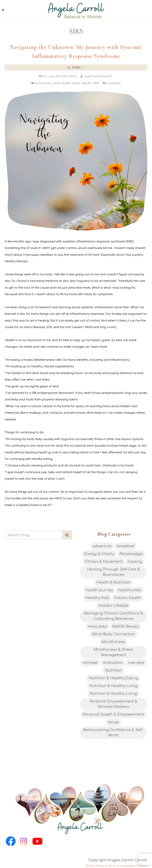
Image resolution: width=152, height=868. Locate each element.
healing (135, 562)
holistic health (62, 83)
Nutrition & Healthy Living (114, 686)
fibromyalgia (131, 554)
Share (76, 68)
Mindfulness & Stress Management (113, 652)
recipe (114, 722)
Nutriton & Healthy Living (113, 694)
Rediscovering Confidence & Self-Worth (114, 733)
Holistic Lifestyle (81, 83)
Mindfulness (113, 642)
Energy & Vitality (99, 554)
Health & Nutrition (113, 582)
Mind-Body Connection (114, 634)
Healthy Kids (97, 598)
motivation (113, 663)
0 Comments (112, 83)
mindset (90, 663)
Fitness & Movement (104, 562)
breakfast (125, 546)
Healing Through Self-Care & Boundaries (114, 572)
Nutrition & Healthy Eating (113, 678)
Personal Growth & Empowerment (113, 714)
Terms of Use (116, 866)
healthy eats (130, 590)
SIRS (96, 83)
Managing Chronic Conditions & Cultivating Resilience (113, 616)
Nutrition (114, 670)
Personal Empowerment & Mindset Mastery (114, 704)
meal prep (98, 626)
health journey (44, 83)
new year (136, 663)
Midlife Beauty (125, 626)
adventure (102, 546)
